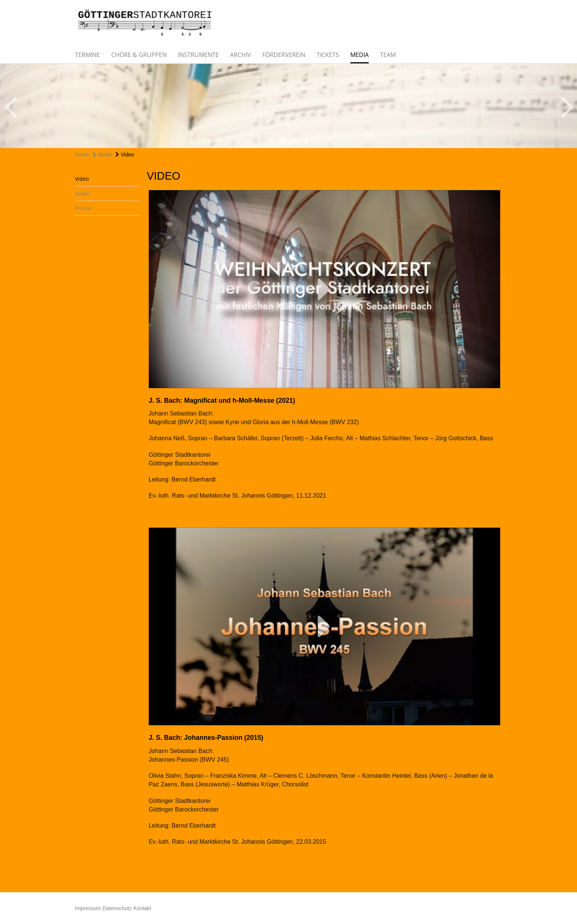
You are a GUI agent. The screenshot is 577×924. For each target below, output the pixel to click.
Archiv (241, 55)
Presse (83, 208)
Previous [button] (10, 106)
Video (125, 154)
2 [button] (283, 141)
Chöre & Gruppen (139, 55)
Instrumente (198, 55)
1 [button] (272, 141)
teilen (401, 179)
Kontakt (142, 908)
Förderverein (284, 55)
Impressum (88, 908)
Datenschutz (117, 908)
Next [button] (567, 106)
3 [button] (294, 141)
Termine (87, 55)
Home (82, 154)
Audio (82, 193)
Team (388, 55)
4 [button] (305, 141)
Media (360, 55)
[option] (288, 106)
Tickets (328, 55)
